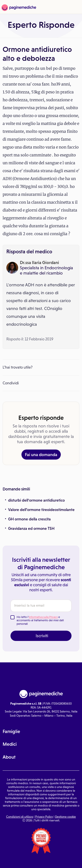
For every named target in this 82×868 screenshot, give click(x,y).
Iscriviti (42, 636)
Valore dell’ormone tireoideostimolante (41, 510)
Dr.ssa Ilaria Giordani (39, 262)
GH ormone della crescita (29, 519)
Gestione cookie (65, 817)
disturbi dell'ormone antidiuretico (36, 500)
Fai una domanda (41, 455)
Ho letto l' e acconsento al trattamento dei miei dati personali (40, 620)
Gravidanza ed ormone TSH (31, 528)
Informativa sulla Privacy (43, 617)
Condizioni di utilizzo (20, 817)
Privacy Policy (44, 817)
